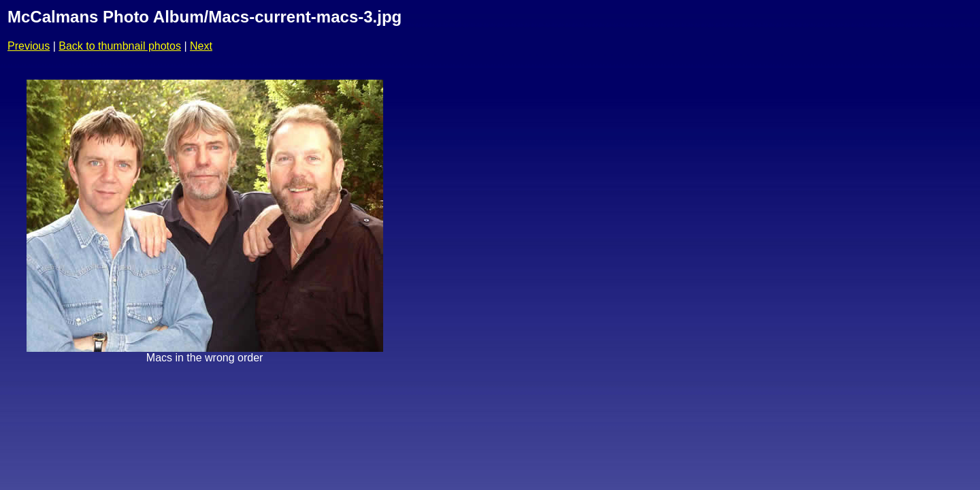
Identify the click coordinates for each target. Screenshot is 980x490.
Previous (29, 46)
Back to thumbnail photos (120, 46)
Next (201, 46)
